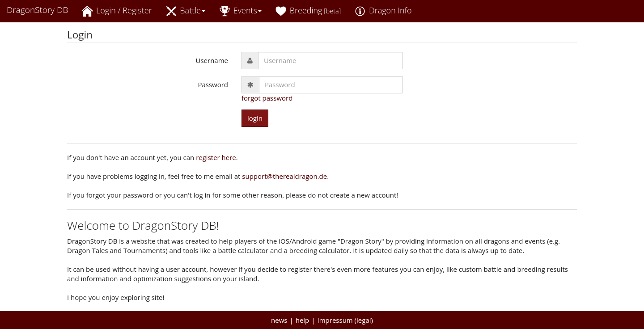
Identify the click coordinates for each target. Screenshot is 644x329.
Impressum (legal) (345, 320)
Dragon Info (383, 11)
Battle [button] (186, 11)
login (255, 118)
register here (216, 157)
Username (212, 60)
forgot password (267, 98)
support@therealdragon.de (284, 176)
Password (213, 84)
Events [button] (240, 11)
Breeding (308, 11)
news (279, 320)
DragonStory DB (37, 10)
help (303, 320)
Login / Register (117, 11)
